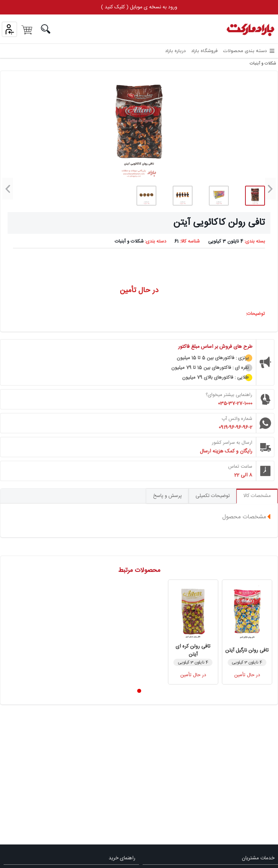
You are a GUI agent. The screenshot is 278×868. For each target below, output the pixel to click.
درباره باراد (175, 51)
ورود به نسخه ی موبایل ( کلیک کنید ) (139, 7)
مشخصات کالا (256, 496)
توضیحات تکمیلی (210, 496)
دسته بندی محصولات (249, 51)
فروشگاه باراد (204, 51)
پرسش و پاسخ (162, 496)
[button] (270, 189)
